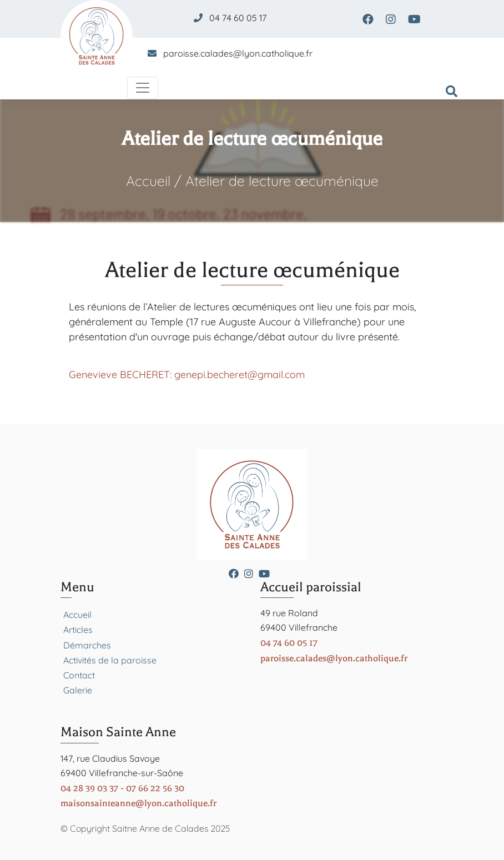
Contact (79, 675)
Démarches (87, 645)
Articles (78, 630)
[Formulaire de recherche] (452, 92)
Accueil (148, 181)
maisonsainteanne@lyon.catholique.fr (138, 803)
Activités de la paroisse (110, 660)
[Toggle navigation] (143, 88)
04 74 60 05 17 (238, 18)
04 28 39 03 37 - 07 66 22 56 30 (122, 788)
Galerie (78, 690)
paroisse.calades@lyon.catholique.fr (238, 53)
